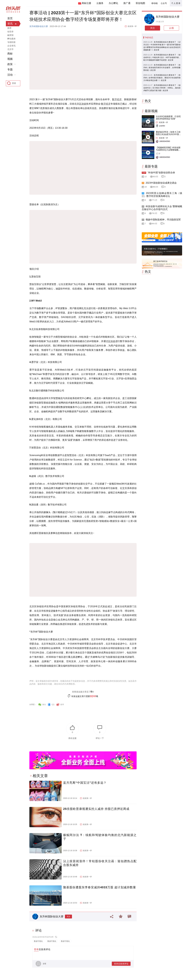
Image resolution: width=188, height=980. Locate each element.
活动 (10, 75)
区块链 (83, 104)
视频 (10, 59)
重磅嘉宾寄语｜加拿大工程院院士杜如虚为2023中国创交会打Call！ (168, 134)
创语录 (10, 32)
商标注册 (86, 3)
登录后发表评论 (121, 964)
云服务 (100, 3)
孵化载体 (11, 39)
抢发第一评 (132, 26)
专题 (10, 69)
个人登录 (176, 3)
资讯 (10, 24)
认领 (171, 28)
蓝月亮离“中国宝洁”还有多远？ (85, 783)
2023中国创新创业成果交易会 (161, 183)
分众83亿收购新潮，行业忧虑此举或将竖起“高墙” (168, 118)
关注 (68, 917)
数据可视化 (38, 941)
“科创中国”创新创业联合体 (161, 173)
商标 (10, 54)
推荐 (9, 28)
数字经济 (117, 99)
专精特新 (11, 42)
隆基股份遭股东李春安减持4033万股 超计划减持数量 (100, 887)
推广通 (127, 3)
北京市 (10, 49)
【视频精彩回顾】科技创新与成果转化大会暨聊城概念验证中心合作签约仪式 (168, 150)
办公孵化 (113, 3)
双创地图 (140, 3)
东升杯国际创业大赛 (39, 26)
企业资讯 (11, 46)
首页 (10, 18)
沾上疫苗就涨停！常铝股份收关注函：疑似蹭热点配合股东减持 (100, 863)
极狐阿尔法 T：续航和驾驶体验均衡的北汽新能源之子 (100, 837)
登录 (36, 949)
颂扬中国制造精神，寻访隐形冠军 (163, 220)
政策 (10, 64)
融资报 (10, 35)
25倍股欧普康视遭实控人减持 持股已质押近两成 (96, 809)
